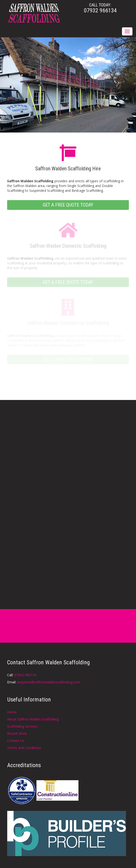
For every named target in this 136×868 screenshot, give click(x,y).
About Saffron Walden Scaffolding (33, 719)
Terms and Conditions (24, 748)
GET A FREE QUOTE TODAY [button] (68, 205)
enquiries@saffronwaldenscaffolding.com (49, 682)
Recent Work (17, 733)
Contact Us (16, 741)
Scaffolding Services (22, 726)
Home (12, 712)
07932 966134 (25, 675)
